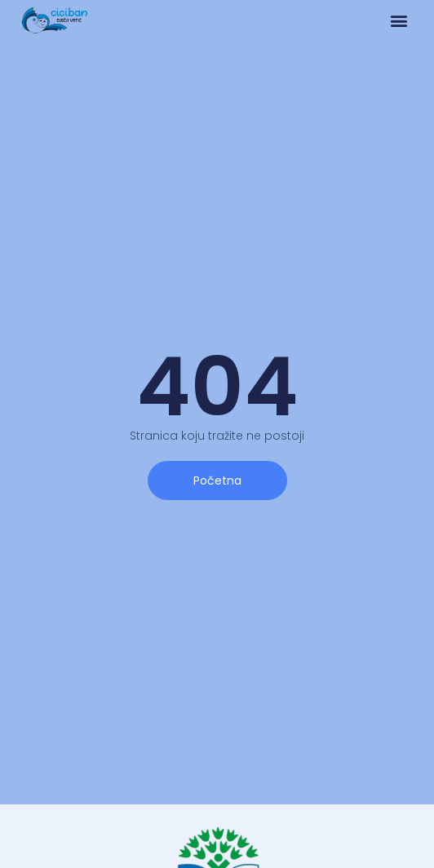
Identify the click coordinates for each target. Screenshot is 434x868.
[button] (399, 21)
